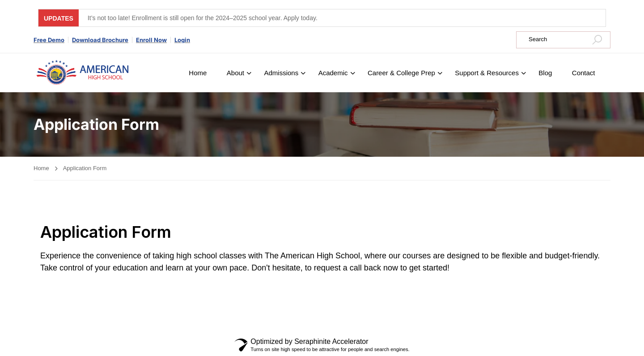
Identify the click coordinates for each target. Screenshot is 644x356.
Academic (333, 73)
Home (198, 73)
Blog (545, 73)
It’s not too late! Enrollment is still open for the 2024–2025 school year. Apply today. (203, 18)
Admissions (281, 73)
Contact (584, 73)
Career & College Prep (401, 73)
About (235, 73)
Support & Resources (487, 73)
